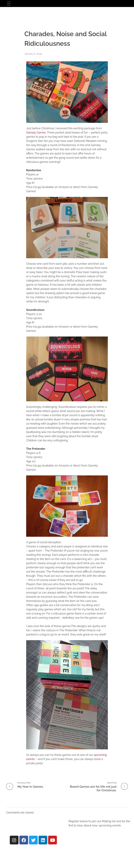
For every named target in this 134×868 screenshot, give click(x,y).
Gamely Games (36, 133)
